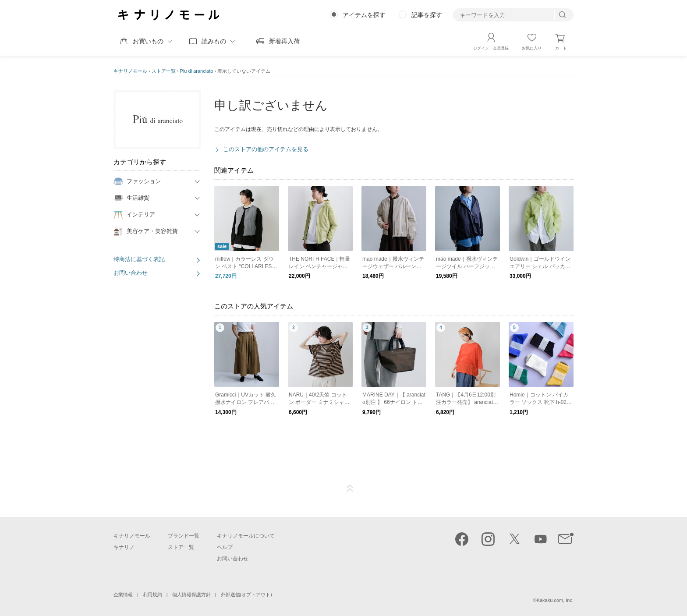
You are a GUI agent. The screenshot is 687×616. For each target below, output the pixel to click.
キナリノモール (130, 71)
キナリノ (124, 547)
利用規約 (152, 595)
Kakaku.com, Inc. (555, 600)
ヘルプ (225, 547)
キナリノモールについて (246, 536)
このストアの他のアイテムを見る (266, 149)
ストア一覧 (164, 71)
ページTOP (350, 489)
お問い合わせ (131, 273)
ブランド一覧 (184, 536)
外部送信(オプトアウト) (246, 595)
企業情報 (123, 595)
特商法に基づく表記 (139, 259)
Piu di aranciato (197, 71)
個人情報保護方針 (191, 595)
